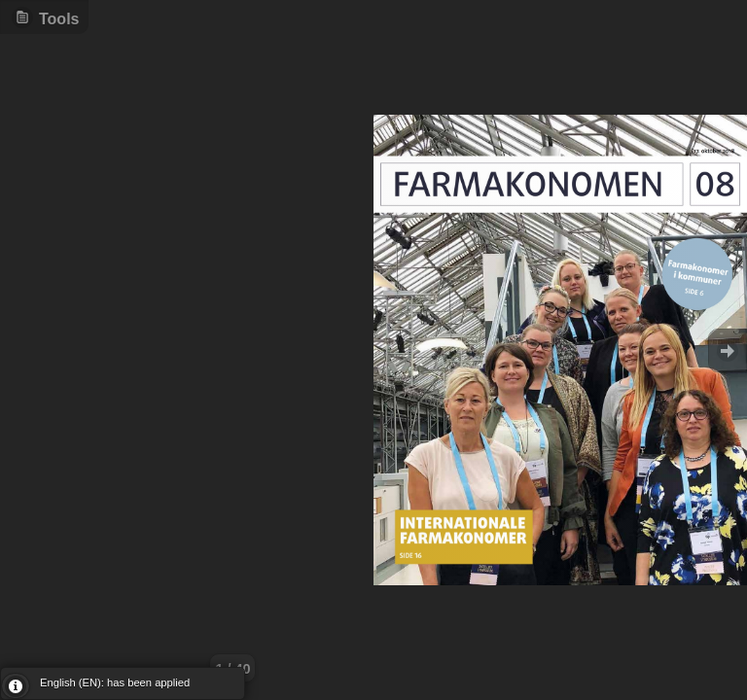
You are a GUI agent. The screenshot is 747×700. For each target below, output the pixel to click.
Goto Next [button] (728, 350)
